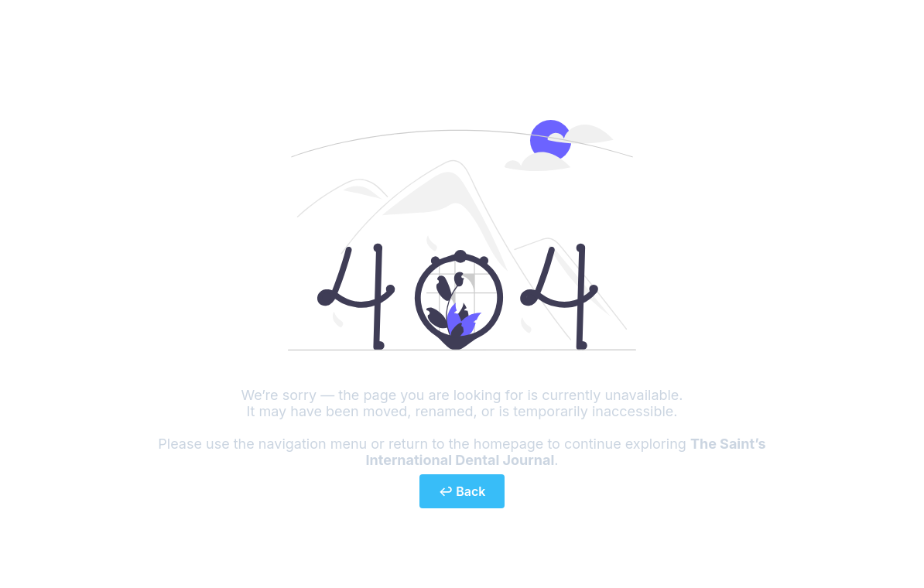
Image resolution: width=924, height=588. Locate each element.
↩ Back (462, 491)
